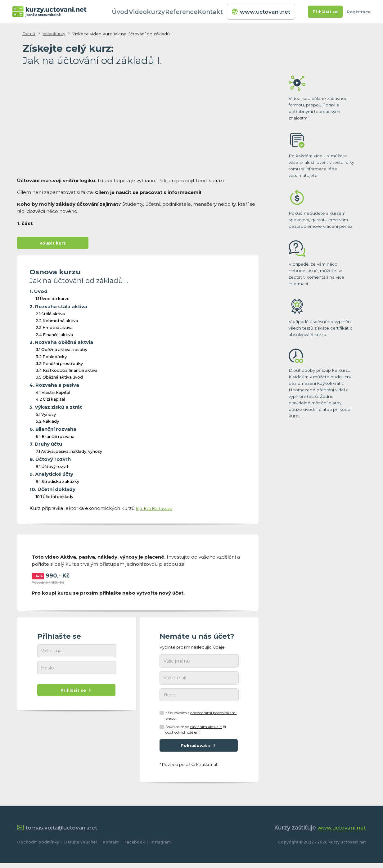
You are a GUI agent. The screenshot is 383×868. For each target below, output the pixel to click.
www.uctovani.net (262, 12)
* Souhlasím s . (201, 719)
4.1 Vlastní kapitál (53, 394)
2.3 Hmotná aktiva (54, 329)
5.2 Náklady (47, 423)
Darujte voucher (81, 847)
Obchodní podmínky (38, 847)
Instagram (161, 847)
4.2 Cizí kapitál (50, 401)
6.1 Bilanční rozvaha (55, 438)
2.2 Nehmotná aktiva (57, 322)
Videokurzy (157, 12)
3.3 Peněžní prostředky (59, 365)
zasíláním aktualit (206, 730)
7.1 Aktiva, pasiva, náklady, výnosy (69, 453)
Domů (29, 34)
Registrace (359, 12)
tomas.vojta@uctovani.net (60, 833)
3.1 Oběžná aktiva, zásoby (61, 351)
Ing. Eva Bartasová (158, 509)
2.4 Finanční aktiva (54, 336)
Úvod (130, 12)
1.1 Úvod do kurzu (53, 300)
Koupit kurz (53, 244)
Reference (190, 12)
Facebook (135, 847)
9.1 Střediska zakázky (57, 483)
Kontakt (219, 12)
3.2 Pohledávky (51, 358)
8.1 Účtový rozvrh (53, 468)
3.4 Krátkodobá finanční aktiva (67, 372)
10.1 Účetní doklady (54, 498)
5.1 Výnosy (46, 416)
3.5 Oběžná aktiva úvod (59, 379)
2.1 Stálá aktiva (50, 315)
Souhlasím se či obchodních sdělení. (196, 733)
